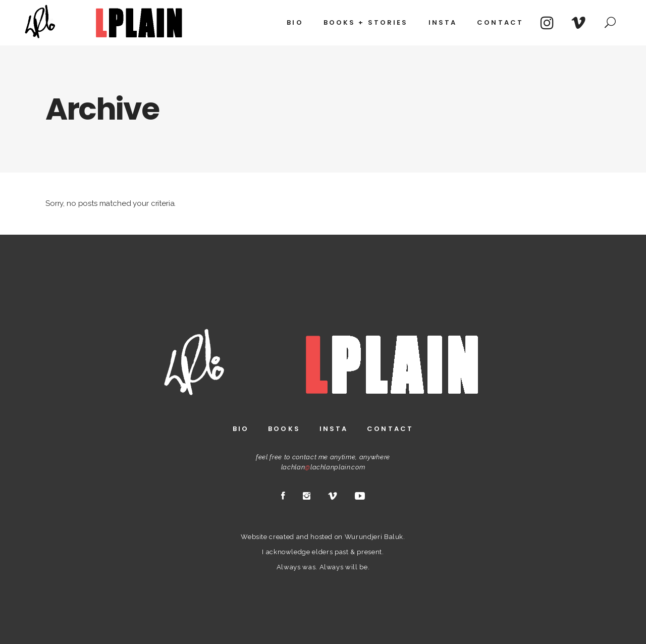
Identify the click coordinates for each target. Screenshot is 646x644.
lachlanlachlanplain (316, 467)
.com (358, 467)
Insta (334, 429)
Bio (241, 429)
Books (284, 429)
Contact (390, 429)
